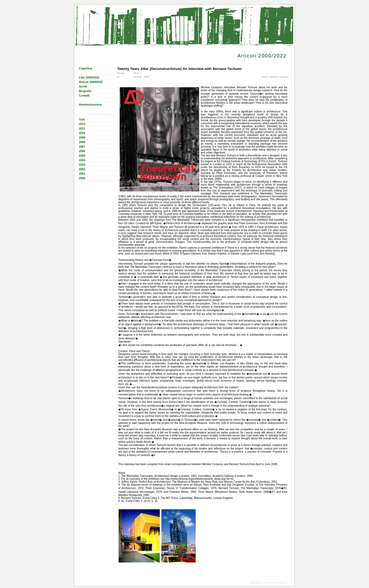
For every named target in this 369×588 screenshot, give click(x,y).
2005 (82, 156)
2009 (82, 137)
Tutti (82, 119)
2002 (82, 169)
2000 (82, 178)
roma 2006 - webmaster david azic (268, 583)
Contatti (84, 95)
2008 (82, 142)
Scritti (83, 86)
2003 (82, 165)
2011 (82, 128)
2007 (82, 147)
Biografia (85, 91)
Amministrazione (90, 105)
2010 (82, 133)
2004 (82, 160)
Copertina (86, 68)
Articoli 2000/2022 (91, 82)
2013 (82, 124)
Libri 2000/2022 (89, 77)
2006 (82, 151)
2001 (82, 174)
